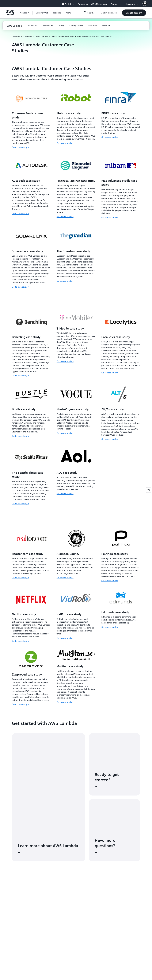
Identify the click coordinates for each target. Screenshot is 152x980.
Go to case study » (20, 147)
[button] (42, 13)
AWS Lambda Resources (63, 37)
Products (16, 37)
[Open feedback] (149, 490)
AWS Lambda (42, 37)
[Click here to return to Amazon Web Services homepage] (10, 14)
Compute (28, 37)
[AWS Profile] (145, 4)
